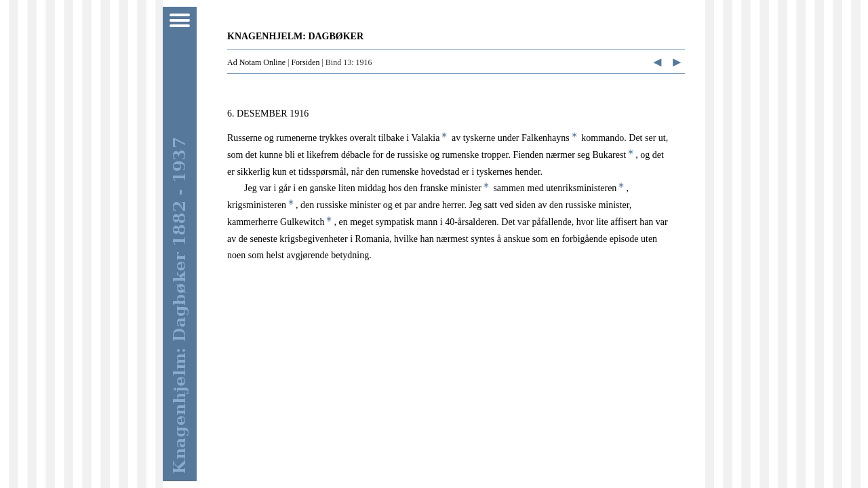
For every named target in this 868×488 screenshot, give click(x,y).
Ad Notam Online (256, 62)
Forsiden (305, 62)
